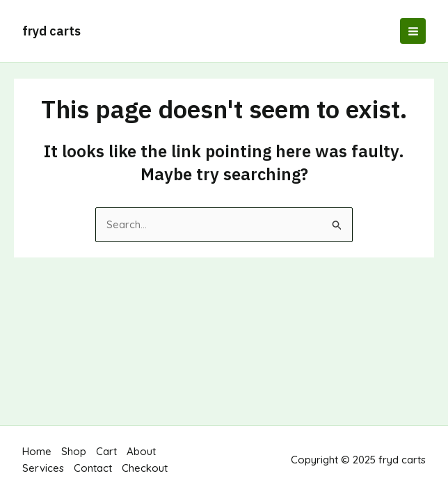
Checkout (145, 468)
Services (43, 468)
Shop (74, 451)
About (141, 451)
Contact (93, 468)
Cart (106, 451)
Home (37, 451)
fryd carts (51, 31)
